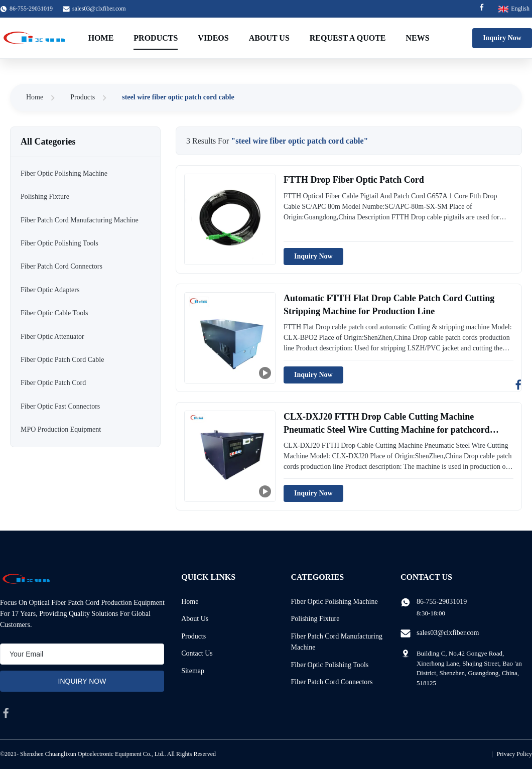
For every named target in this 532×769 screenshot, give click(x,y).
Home (101, 38)
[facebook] (6, 713)
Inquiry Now (502, 38)
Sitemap (193, 671)
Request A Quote (348, 38)
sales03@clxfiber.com (99, 9)
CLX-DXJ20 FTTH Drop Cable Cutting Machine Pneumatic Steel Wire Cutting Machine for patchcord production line (387, 429)
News (418, 38)
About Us (269, 38)
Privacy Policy (514, 754)
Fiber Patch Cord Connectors (332, 682)
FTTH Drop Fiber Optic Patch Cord (354, 180)
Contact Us (197, 653)
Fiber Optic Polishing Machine (335, 602)
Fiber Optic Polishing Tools (330, 665)
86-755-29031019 (442, 602)
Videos (213, 38)
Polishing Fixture (315, 619)
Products (156, 38)
